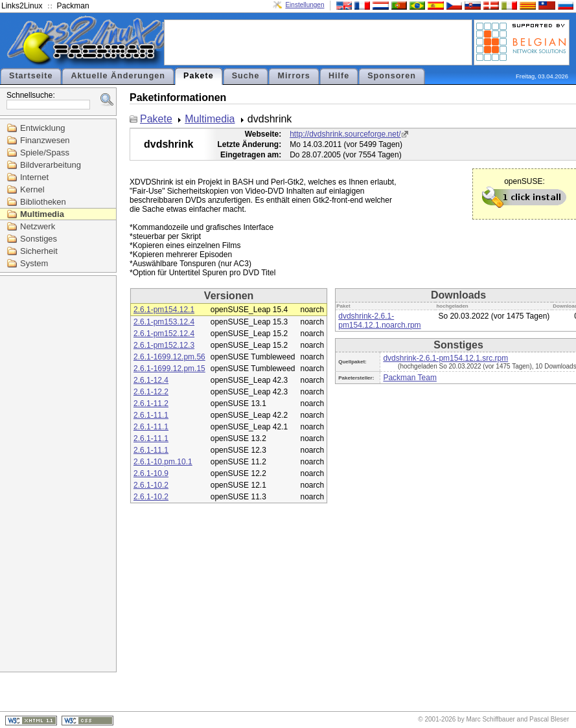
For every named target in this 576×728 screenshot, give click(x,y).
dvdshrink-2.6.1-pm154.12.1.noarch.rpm (379, 321)
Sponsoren (392, 76)
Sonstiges (39, 239)
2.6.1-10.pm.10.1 (163, 462)
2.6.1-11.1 (151, 415)
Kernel (32, 189)
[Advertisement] (318, 41)
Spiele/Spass (45, 153)
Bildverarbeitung (51, 165)
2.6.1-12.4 (151, 380)
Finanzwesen (45, 140)
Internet (34, 177)
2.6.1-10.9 (151, 473)
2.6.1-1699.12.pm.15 (169, 369)
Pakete (199, 76)
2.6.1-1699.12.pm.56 (169, 357)
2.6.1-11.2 (151, 404)
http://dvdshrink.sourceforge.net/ (345, 134)
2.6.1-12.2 (151, 392)
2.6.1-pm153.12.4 (164, 322)
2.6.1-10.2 (151, 485)
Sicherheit (39, 251)
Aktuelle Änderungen (118, 76)
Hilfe (339, 76)
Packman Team (409, 378)
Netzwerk (38, 226)
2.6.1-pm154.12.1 (164, 310)
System (34, 263)
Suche (246, 76)
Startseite (31, 76)
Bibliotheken (43, 202)
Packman (73, 6)
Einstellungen (305, 5)
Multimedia (42, 214)
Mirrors (294, 76)
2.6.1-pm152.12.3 (164, 345)
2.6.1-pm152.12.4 (164, 334)
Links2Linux (22, 6)
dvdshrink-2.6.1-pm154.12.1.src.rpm (445, 358)
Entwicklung (42, 128)
